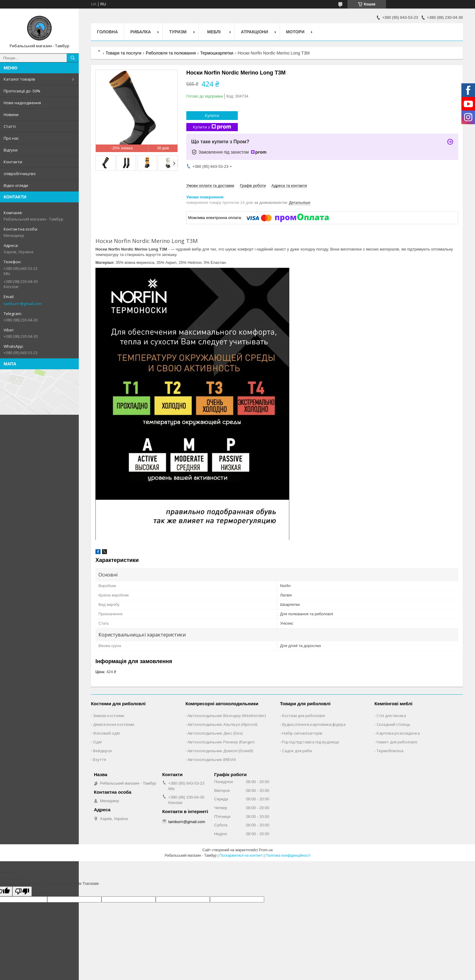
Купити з (212, 127)
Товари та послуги (123, 53)
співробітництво (20, 174)
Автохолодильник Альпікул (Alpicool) (222, 724)
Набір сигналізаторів (302, 733)
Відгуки (11, 150)
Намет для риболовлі (397, 742)
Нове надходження (22, 103)
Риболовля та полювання (171, 53)
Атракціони (254, 32)
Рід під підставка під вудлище (311, 742)
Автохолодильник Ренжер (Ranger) (221, 742)
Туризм (178, 32)
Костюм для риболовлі (304, 716)
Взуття (100, 759)
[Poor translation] (22, 891)
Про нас (11, 138)
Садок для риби (297, 751)
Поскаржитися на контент (241, 855)
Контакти (13, 162)
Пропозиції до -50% (22, 91)
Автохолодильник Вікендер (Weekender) (227, 716)
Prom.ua (266, 850)
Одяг (98, 742)
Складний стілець (394, 724)
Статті (10, 126)
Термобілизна (390, 751)
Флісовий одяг (107, 733)
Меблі (214, 32)
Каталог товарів (19, 79)
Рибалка (141, 32)
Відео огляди (16, 185)
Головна (107, 32)
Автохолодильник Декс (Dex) (215, 733)
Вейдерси (102, 751)
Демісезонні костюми (114, 724)
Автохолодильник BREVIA (212, 759)
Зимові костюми (109, 716)
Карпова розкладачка (398, 733)
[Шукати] (73, 58)
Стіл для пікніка (391, 716)
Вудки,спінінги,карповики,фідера (314, 724)
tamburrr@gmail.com (23, 304)
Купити (212, 115)
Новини (11, 115)
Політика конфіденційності (288, 855)
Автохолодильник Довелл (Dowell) (220, 751)
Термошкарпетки (217, 53)
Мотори (295, 32)
